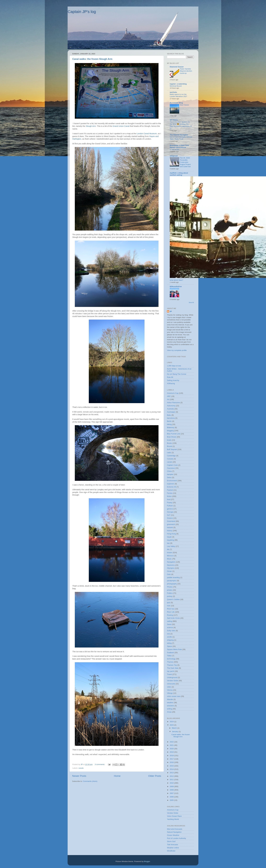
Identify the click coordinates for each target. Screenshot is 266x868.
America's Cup (173, 393)
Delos (169, 477)
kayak (169, 537)
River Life (171, 612)
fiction (169, 496)
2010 (172, 783)
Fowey (170, 503)
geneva (170, 509)
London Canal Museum (147, 134)
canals (81, 768)
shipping (170, 640)
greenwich (171, 524)
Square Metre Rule (174, 649)
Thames (170, 662)
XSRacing (171, 383)
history (170, 531)
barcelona (171, 418)
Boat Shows (172, 437)
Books (169, 443)
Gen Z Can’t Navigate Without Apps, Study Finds (181, 138)
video (169, 687)
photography (172, 584)
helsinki (170, 527)
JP (171, 311)
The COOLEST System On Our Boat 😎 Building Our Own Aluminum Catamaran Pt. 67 (181, 125)
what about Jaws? (176, 280)
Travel (169, 674)
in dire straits (175, 150)
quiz (169, 603)
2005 (172, 800)
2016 (172, 762)
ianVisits (173, 92)
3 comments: (100, 764)
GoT (169, 515)
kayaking (170, 540)
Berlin (169, 421)
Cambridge (171, 456)
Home (117, 776)
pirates (170, 590)
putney (170, 596)
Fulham (170, 506)
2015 (172, 766)
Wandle (170, 699)
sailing (169, 621)
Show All (191, 303)
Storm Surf (171, 841)
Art (168, 399)
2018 (172, 756)
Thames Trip (172, 665)
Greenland (171, 521)
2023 (172, 725)
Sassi (169, 624)
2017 (172, 759)
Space (169, 646)
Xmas (169, 712)
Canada (170, 459)
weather (170, 703)
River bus (171, 609)
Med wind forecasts (175, 829)
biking (169, 424)
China (169, 471)
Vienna (170, 690)
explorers (171, 484)
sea (168, 634)
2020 (172, 749)
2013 (172, 773)
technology (171, 659)
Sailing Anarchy (173, 380)
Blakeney (171, 427)
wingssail (174, 156)
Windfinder (171, 851)
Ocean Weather (173, 835)
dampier (170, 474)
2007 (172, 793)
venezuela (171, 684)
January (175, 732)
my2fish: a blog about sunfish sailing (179, 174)
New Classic (184, 105)
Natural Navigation (174, 832)
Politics (170, 593)
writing (170, 709)
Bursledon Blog (176, 103)
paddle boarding (173, 577)
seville (169, 637)
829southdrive (176, 286)
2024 (172, 722)
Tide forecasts (172, 845)
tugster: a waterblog (178, 84)
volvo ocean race (174, 696)
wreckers (171, 706)
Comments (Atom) (90, 781)
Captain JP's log (82, 12)
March (175, 728)
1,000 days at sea (174, 366)
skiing (169, 643)
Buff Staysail (172, 449)
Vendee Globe (173, 681)
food (169, 499)
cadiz (169, 453)
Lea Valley (171, 546)
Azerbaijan (171, 412)
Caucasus (171, 468)
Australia (170, 409)
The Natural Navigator (179, 135)
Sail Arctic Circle (173, 618)
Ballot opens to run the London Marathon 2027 (178, 95)
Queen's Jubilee (173, 599)
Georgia (170, 512)
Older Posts (155, 776)
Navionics (171, 565)
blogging (170, 431)
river (169, 606)
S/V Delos (174, 120)
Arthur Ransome (173, 403)
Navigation (171, 562)
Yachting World (173, 819)
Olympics (171, 568)
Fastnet (170, 490)
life (168, 549)
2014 (172, 769)
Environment (172, 481)
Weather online (173, 848)
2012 (172, 776)
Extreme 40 (172, 487)
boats (169, 440)
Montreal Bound (176, 86)
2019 (172, 752)
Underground (172, 677)
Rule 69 (170, 377)
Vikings (170, 693)
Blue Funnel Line (174, 434)
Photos (170, 587)
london (170, 553)
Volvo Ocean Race (174, 816)
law (168, 543)
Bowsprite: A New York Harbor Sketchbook (179, 146)
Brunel (170, 446)
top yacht (171, 671)
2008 (172, 790)
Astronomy (171, 406)
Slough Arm (91, 126)
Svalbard (170, 653)
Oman (169, 571)
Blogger (147, 861)
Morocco (170, 556)
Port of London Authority (176, 838)
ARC (169, 396)
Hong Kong (171, 534)
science (170, 627)
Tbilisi (169, 656)
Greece (170, 518)
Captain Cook (172, 465)
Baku (169, 415)
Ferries (170, 493)
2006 (172, 797)
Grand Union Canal (121, 126)
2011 (172, 780)
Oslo (169, 574)
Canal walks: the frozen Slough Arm (92, 59)
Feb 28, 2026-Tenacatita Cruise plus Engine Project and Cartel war (185, 162)
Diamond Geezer (177, 67)
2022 (172, 742)
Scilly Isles (171, 631)
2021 (172, 745)
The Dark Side (173, 668)
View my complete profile (177, 350)
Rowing (170, 615)
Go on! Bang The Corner (177, 374)
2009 (172, 786)
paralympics (172, 581)
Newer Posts (79, 776)
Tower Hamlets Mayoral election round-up (186, 71)
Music (169, 559)
